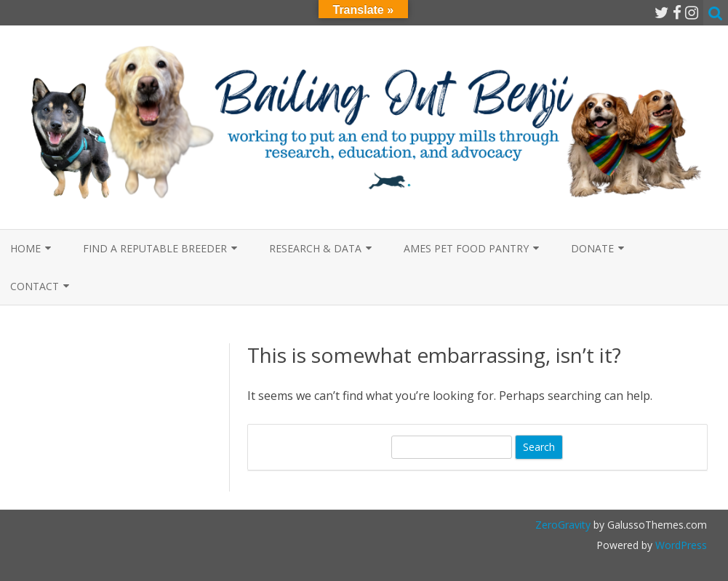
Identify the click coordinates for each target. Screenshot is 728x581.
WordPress (680, 545)
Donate (592, 248)
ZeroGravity (563, 525)
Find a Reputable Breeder (155, 248)
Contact (35, 286)
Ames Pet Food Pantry (466, 248)
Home (25, 248)
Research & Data (315, 248)
